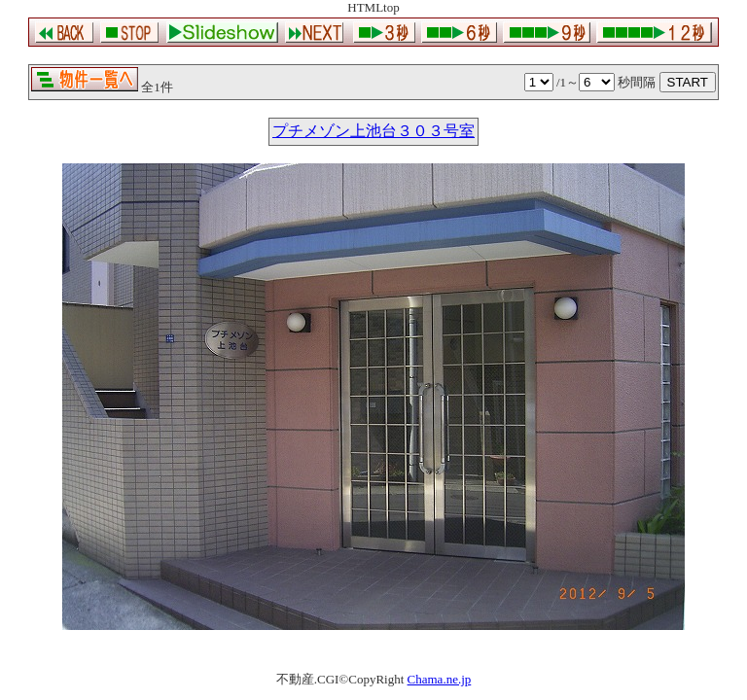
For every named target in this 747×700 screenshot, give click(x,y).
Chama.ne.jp (440, 679)
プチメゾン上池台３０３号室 (373, 131)
